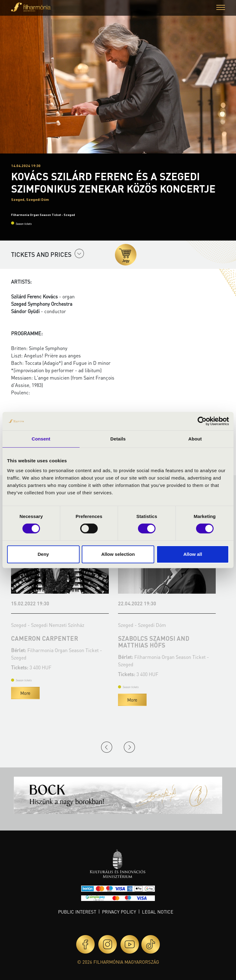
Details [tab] (118, 439)
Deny (43, 554)
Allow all (193, 554)
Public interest (77, 912)
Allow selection (118, 554)
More (25, 693)
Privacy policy (119, 912)
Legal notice (158, 912)
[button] (221, 8)
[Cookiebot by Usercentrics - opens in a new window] (202, 421)
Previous (107, 747)
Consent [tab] (41, 439)
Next (129, 747)
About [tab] (195, 439)
